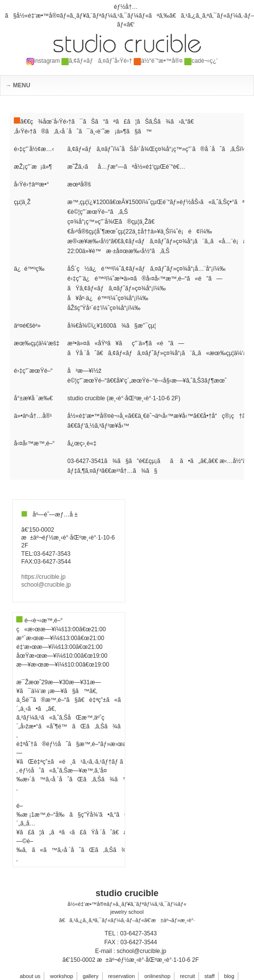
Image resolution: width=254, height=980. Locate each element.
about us (30, 976)
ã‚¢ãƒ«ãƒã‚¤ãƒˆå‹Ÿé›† (97, 61)
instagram (43, 61)
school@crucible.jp (46, 585)
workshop (62, 976)
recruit (187, 976)
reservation (121, 976)
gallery (90, 976)
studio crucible (127, 893)
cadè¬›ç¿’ (201, 61)
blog (229, 976)
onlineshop (157, 976)
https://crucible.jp (43, 577)
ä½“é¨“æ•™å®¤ (158, 61)
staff (210, 976)
